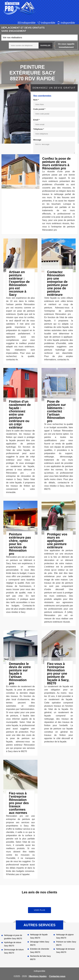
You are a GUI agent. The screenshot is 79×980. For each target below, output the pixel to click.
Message (37, 140)
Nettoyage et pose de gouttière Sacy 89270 (13, 937)
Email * (36, 120)
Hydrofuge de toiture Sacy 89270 (13, 944)
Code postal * (39, 109)
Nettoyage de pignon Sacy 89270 (65, 936)
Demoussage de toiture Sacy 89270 (14, 951)
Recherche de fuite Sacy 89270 (41, 958)
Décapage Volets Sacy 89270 (40, 943)
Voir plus (40, 910)
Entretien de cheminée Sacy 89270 (40, 951)
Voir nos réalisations (12, 38)
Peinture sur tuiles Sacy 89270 (66, 943)
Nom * (36, 100)
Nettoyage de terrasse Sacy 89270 (65, 951)
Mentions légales (38, 976)
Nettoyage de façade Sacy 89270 (39, 936)
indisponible (28, 23)
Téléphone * (39, 129)
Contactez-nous (57, 976)
